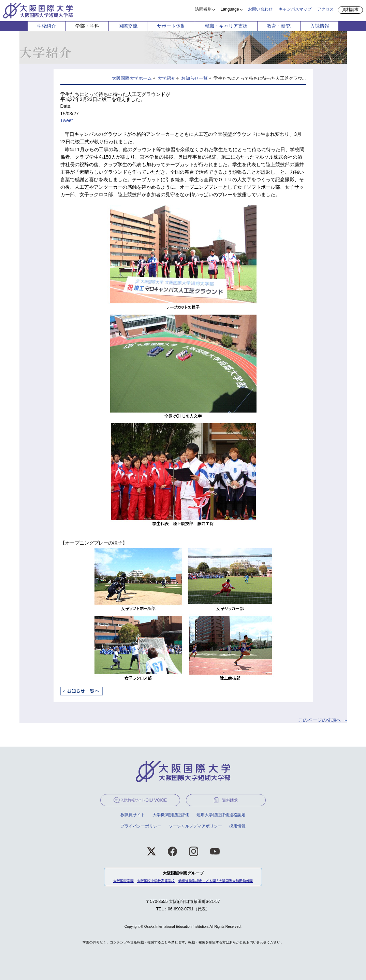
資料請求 (350, 10)
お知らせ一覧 (194, 78)
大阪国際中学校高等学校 (156, 881)
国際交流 (128, 26)
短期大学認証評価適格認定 (221, 815)
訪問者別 (203, 9)
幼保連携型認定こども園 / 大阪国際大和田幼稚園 (216, 881)
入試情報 (320, 26)
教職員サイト (133, 815)
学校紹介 (46, 26)
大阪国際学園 (123, 881)
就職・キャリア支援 (226, 26)
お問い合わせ (260, 9)
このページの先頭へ (320, 720)
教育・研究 (279, 26)
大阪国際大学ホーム (132, 78)
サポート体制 (171, 26)
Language (230, 9)
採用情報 (237, 826)
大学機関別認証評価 (171, 815)
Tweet (67, 120)
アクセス (325, 9)
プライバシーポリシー (141, 826)
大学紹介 (166, 78)
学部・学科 (87, 26)
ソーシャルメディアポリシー (195, 826)
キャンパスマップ (295, 9)
